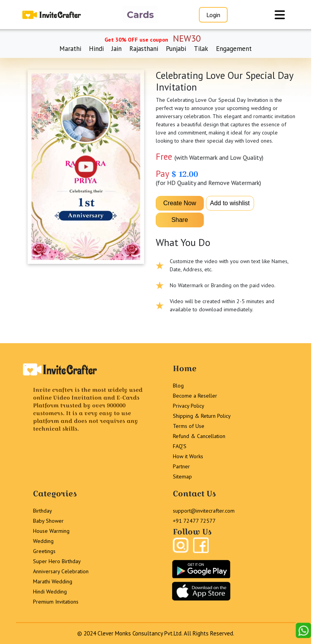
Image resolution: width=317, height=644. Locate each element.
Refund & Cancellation (199, 436)
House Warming (51, 531)
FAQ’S (180, 446)
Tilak (201, 49)
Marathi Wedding (53, 581)
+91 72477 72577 (194, 521)
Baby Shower (48, 521)
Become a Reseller (195, 396)
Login (213, 15)
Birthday (43, 511)
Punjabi (176, 49)
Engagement (234, 49)
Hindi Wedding (50, 592)
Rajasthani (144, 49)
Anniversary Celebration (61, 571)
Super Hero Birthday (57, 561)
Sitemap (182, 476)
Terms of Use (189, 426)
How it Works (188, 456)
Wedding (43, 541)
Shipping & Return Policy (202, 416)
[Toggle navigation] (280, 15)
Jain (117, 49)
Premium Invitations (56, 602)
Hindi (96, 49)
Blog (178, 386)
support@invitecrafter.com (204, 511)
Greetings (44, 551)
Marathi (70, 49)
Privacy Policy (189, 406)
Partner (181, 466)
